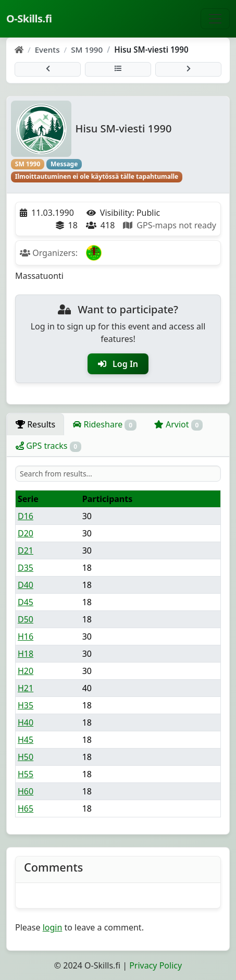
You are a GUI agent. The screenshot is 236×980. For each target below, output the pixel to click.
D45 (26, 602)
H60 (26, 791)
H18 (26, 654)
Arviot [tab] (178, 425)
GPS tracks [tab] (48, 446)
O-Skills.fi (29, 19)
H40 (26, 722)
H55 (26, 774)
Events (47, 50)
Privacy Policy (156, 965)
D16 (26, 516)
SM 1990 (87, 50)
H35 (26, 705)
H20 (26, 671)
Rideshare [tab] (105, 425)
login (53, 927)
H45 (26, 740)
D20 (26, 533)
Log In (118, 364)
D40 (26, 585)
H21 (26, 688)
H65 (26, 808)
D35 (26, 568)
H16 (26, 636)
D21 (26, 550)
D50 (26, 619)
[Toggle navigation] (215, 19)
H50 (26, 757)
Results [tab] (35, 424)
